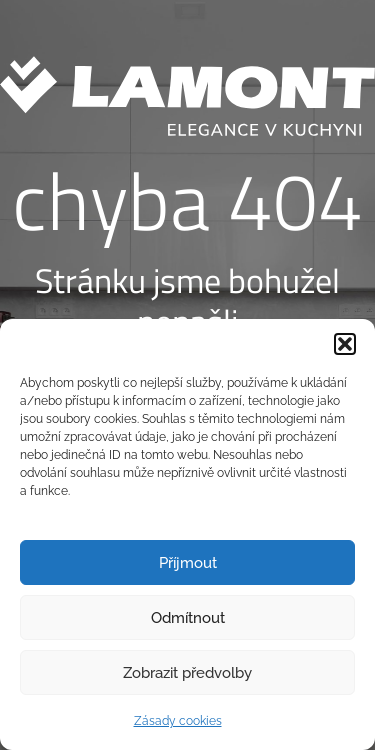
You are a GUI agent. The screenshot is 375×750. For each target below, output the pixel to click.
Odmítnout (188, 618)
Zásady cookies (178, 721)
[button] (345, 344)
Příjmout (188, 563)
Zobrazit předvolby (187, 673)
